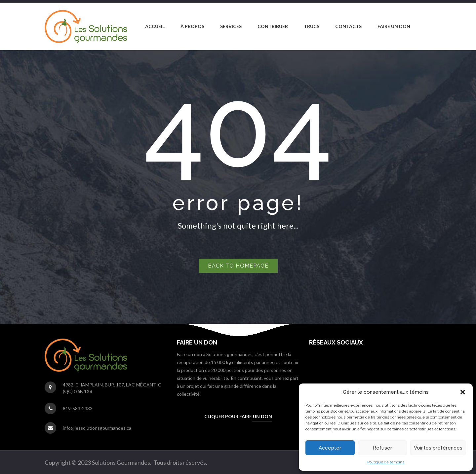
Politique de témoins (386, 462)
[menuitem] (155, 26)
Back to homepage (238, 266)
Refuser (382, 448)
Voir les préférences (438, 448)
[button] (463, 392)
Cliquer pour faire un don (238, 416)
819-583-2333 (78, 408)
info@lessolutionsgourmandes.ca (97, 428)
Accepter (330, 448)
